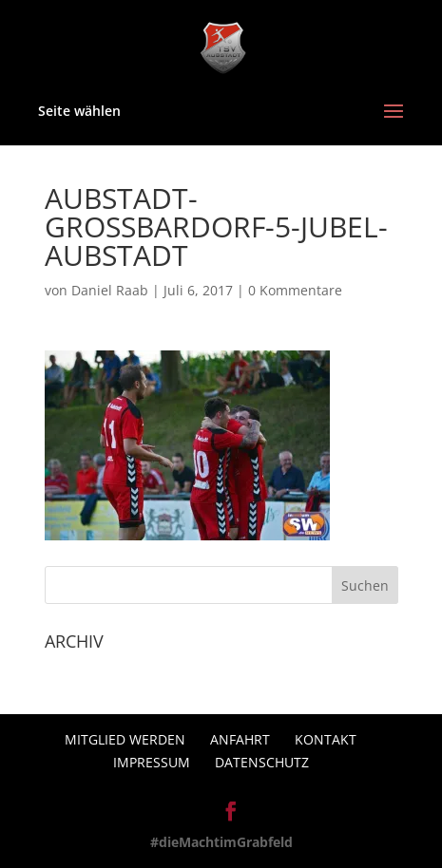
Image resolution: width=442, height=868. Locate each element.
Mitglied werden (125, 739)
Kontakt (326, 739)
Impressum (152, 762)
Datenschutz (262, 762)
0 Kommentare (295, 290)
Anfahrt (240, 739)
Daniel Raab (110, 290)
